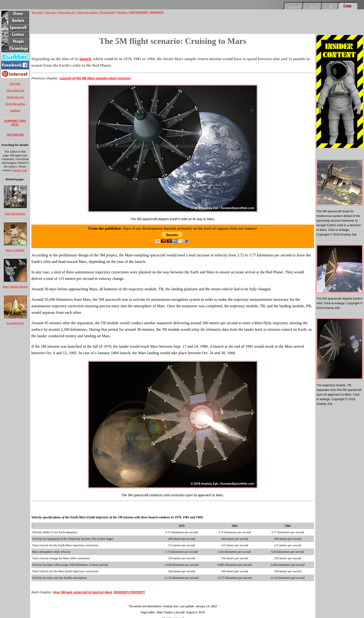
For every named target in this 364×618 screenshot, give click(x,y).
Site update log (15, 90)
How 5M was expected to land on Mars (83, 592)
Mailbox (15, 110)
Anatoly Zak (19, 170)
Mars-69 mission (15, 214)
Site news (37, 12)
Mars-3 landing (15, 250)
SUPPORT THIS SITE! (15, 123)
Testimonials (107, 12)
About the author (15, 104)
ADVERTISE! (139, 12)
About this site (15, 97)
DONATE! (157, 12)
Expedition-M (15, 323)
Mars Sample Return (15, 286)
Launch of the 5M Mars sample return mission (95, 78)
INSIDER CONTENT (129, 592)
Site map (15, 83)
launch (85, 59)
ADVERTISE (15, 135)
